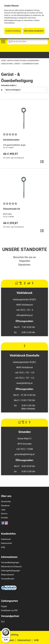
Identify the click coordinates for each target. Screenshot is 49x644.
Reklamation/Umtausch (11, 567)
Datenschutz (6, 543)
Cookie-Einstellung (13, 31)
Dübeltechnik (7, 64)
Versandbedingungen (10, 562)
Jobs (3, 510)
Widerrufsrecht (7, 575)
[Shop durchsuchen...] (28, 42)
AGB (3, 547)
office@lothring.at (24, 315)
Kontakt (4, 518)
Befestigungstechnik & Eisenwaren (23, 60)
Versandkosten (8, 579)
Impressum (6, 539)
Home (4, 60)
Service (4, 514)
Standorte (5, 506)
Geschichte (6, 502)
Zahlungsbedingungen (11, 571)
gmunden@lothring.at (24, 454)
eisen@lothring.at (24, 383)
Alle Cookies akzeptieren (34, 31)
